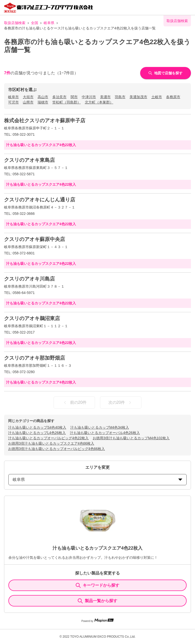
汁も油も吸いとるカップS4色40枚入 (37, 427)
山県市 (28, 102)
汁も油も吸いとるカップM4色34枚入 (100, 427)
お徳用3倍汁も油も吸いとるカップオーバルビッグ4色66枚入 (56, 449)
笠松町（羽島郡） (67, 102)
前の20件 (74, 403)
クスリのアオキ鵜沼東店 (32, 318)
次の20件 (121, 403)
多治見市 (59, 97)
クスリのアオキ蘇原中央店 (35, 239)
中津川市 (89, 97)
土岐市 (157, 97)
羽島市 (120, 97)
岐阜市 (13, 97)
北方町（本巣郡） (99, 102)
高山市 (43, 97)
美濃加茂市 (138, 97)
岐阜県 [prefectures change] (97, 480)
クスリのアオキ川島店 (29, 279)
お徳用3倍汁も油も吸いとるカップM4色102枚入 (131, 438)
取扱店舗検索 (15, 23)
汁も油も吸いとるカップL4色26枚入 (37, 433)
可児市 (13, 102)
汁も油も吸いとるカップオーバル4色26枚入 (105, 433)
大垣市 (28, 97)
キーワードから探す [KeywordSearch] (97, 585)
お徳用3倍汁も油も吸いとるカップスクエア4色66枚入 (51, 443)
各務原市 (173, 97)
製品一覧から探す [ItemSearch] (97, 601)
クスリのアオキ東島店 (29, 160)
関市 (74, 97)
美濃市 (105, 97)
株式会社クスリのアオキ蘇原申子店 (45, 120)
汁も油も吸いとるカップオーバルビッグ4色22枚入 (48, 438)
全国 (35, 23)
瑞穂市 (43, 102)
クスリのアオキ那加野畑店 (35, 358)
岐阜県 (49, 23)
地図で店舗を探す (166, 73)
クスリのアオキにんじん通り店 (40, 200)
